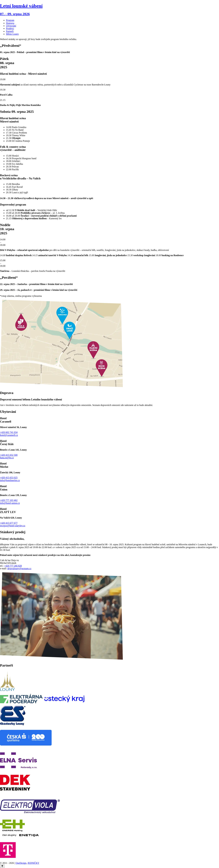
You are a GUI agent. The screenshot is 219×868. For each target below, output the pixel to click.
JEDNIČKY (33, 863)
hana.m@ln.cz (7, 458)
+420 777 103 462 (9, 500)
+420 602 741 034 (9, 432)
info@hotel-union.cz (10, 503)
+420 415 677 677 (9, 523)
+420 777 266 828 (13, 566)
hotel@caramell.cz (9, 435)
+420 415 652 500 (9, 455)
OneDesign (21, 863)
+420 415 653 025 (9, 478)
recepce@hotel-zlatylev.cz (13, 526)
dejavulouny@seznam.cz (19, 568)
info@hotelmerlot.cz (10, 480)
